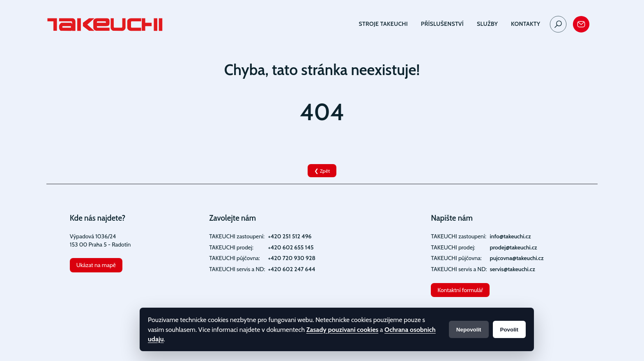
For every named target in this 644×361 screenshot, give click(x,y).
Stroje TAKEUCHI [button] (383, 24)
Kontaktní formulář (460, 290)
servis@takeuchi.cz (512, 269)
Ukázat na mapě (96, 265)
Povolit (509, 330)
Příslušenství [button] (442, 24)
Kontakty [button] (526, 24)
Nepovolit (469, 330)
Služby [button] (487, 24)
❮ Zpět (322, 171)
